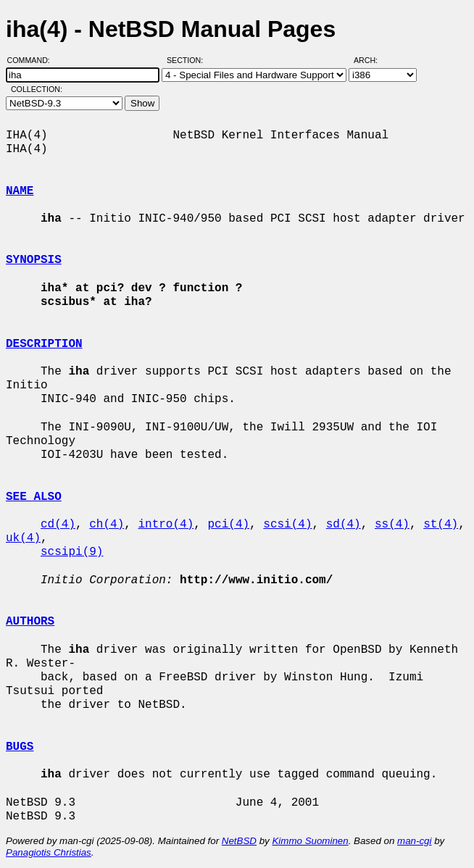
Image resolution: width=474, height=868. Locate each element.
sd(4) (344, 525)
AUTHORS (30, 622)
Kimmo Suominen (310, 841)
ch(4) (107, 525)
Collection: (37, 89)
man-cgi (414, 841)
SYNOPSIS (34, 260)
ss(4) (392, 525)
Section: (188, 60)
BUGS (20, 747)
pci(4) (228, 525)
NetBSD (239, 841)
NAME (20, 191)
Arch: (372, 60)
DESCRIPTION (44, 344)
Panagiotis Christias (49, 852)
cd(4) (58, 525)
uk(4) (23, 538)
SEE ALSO (34, 497)
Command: (33, 60)
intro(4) (166, 525)
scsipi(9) (72, 552)
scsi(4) (287, 525)
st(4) (441, 525)
